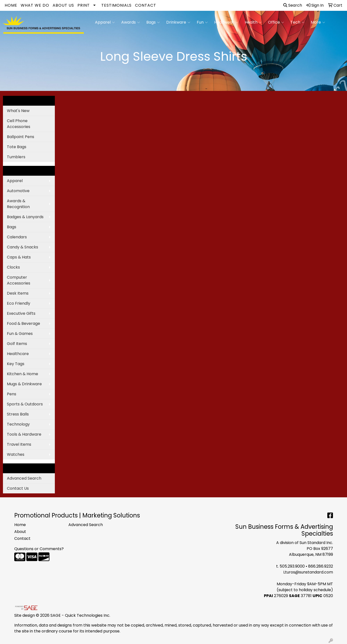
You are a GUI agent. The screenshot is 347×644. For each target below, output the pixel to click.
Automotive (18, 191)
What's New (18, 111)
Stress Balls (18, 414)
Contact (146, 5)
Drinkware (178, 22)
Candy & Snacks (23, 247)
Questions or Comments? (39, 549)
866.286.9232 (321, 566)
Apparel (105, 22)
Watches (16, 454)
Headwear (226, 22)
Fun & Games (20, 334)
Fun (202, 22)
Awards (131, 22)
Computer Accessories (19, 280)
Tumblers (16, 157)
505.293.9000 (292, 566)
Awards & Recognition (18, 204)
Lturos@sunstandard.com (308, 572)
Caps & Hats (19, 257)
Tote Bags (17, 147)
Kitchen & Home (23, 374)
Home (11, 5)
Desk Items (18, 293)
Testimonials (116, 5)
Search (293, 5)
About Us (63, 5)
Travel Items (19, 444)
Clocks (13, 267)
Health (253, 22)
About (20, 532)
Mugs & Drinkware (24, 384)
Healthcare (18, 354)
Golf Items (17, 344)
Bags (153, 22)
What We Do (35, 5)
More (318, 22)
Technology (18, 424)
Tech (297, 22)
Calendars (17, 237)
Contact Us (18, 488)
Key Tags (16, 364)
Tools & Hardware (24, 434)
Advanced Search (24, 478)
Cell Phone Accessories (19, 124)
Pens (12, 394)
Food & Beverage (23, 323)
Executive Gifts (21, 313)
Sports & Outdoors (25, 404)
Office (276, 22)
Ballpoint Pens (21, 137)
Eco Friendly (19, 303)
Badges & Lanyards (25, 217)
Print (84, 5)
